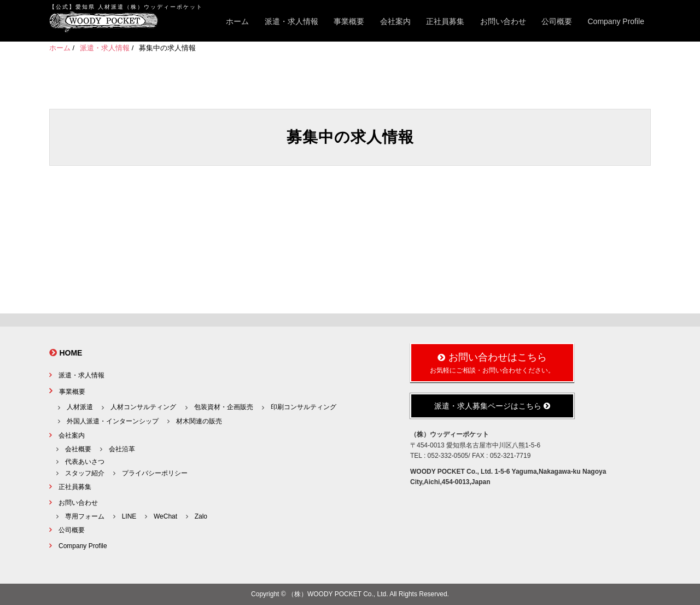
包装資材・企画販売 (224, 407)
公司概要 (557, 21)
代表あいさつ (85, 462)
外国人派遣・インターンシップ (113, 421)
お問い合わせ (503, 21)
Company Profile (616, 21)
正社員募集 (445, 21)
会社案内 (395, 21)
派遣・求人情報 (291, 21)
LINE (129, 516)
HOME (71, 353)
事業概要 (349, 21)
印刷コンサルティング (304, 407)
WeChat (165, 516)
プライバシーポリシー (155, 473)
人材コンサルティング (143, 407)
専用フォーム (85, 516)
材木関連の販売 (199, 421)
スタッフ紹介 (85, 473)
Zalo (201, 516)
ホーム (237, 21)
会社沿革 (122, 449)
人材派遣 (80, 407)
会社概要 (78, 449)
